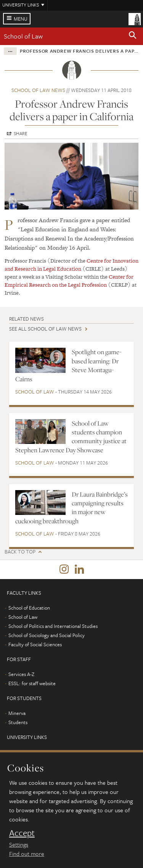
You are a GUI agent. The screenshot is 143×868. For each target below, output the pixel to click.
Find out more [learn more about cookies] (27, 853)
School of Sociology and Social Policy (47, 635)
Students (18, 722)
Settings (19, 844)
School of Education (29, 608)
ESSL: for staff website (32, 683)
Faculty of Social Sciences (35, 644)
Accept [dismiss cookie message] (22, 833)
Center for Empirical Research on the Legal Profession (69, 281)
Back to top (20, 552)
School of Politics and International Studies (53, 626)
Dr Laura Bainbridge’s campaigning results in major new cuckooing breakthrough (71, 508)
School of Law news (38, 90)
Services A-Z (21, 674)
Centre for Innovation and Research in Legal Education (71, 265)
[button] (133, 36)
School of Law (23, 36)
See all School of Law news (45, 329)
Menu (21, 19)
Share (21, 133)
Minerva (17, 713)
